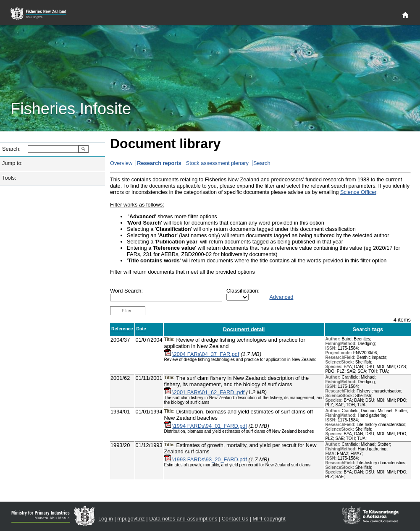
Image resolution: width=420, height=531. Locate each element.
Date (141, 329)
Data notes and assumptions (183, 519)
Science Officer (358, 192)
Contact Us (235, 519)
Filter (127, 311)
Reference (122, 329)
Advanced (281, 297)
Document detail (244, 329)
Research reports (159, 163)
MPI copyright (269, 519)
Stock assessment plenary (217, 163)
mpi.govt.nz (131, 519)
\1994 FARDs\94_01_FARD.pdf (210, 426)
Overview (121, 163)
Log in (106, 519)
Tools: (9, 178)
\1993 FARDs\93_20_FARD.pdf (210, 459)
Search (262, 163)
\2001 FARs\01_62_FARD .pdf (208, 392)
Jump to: (12, 163)
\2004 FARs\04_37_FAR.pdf (206, 354)
